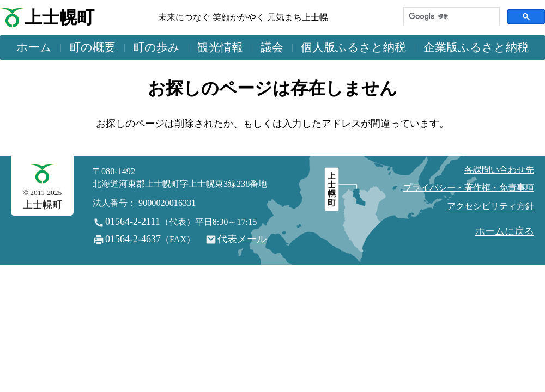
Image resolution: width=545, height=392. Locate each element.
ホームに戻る (505, 231)
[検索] (450, 17)
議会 (272, 47)
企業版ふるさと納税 (476, 47)
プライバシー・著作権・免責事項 (469, 188)
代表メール (242, 239)
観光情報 (220, 47)
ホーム (34, 47)
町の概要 (92, 47)
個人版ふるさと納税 (353, 47)
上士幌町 (59, 18)
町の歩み (156, 47)
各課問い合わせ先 (499, 170)
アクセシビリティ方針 (491, 206)
